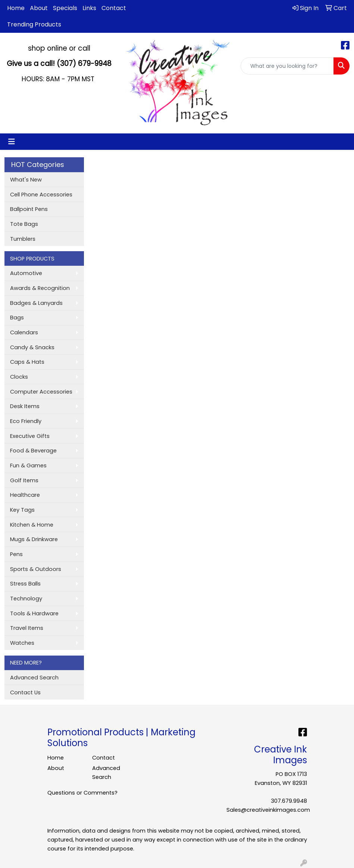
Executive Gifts (30, 436)
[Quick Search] (287, 66)
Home (16, 8)
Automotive (26, 273)
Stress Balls (25, 584)
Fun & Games (28, 465)
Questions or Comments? (82, 793)
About (39, 8)
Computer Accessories (41, 392)
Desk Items (25, 406)
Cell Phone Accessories (41, 195)
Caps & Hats (27, 362)
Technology (26, 599)
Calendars (24, 332)
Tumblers (23, 239)
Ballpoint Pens (29, 209)
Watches (22, 643)
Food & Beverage (33, 451)
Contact (114, 8)
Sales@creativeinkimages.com (268, 810)
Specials (65, 8)
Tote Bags (24, 224)
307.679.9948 (289, 801)
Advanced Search (34, 678)
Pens (16, 554)
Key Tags (22, 510)
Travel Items (27, 628)
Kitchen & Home (32, 525)
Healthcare (25, 495)
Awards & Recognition (40, 288)
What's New (26, 180)
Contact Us (25, 692)
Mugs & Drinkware (34, 539)
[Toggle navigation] (12, 142)
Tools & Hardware (34, 613)
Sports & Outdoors (36, 569)
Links (89, 8)
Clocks (19, 377)
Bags (17, 318)
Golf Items (24, 480)
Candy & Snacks (32, 347)
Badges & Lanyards (36, 303)
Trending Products (34, 24)
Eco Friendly (26, 421)
